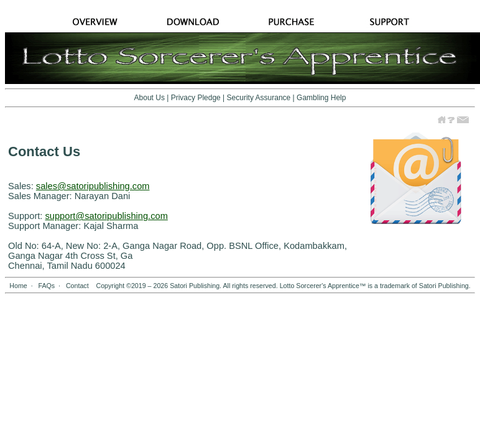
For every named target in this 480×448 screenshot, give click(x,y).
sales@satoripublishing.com (93, 186)
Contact (77, 286)
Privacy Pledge (196, 98)
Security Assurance (259, 98)
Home (18, 286)
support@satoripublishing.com (106, 216)
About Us (150, 98)
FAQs (46, 286)
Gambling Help (321, 98)
